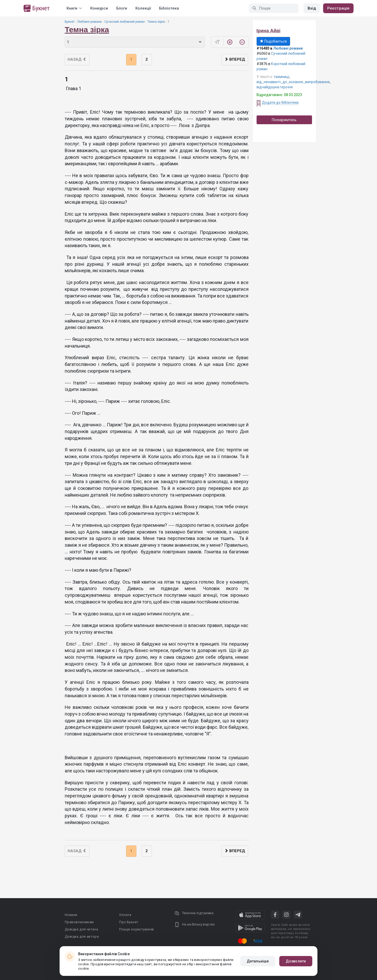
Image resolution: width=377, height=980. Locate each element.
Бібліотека (169, 8)
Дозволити (296, 961)
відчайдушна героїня (275, 87)
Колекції (143, 8)
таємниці (281, 77)
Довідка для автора (82, 936)
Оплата (125, 915)
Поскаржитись (284, 120)
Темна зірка (156, 22)
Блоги (122, 8)
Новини (71, 915)
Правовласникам (79, 922)
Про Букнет (129, 922)
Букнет (70, 22)
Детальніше (258, 961)
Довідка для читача (81, 929)
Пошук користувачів (136, 929)
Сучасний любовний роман (125, 22)
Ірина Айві (269, 31)
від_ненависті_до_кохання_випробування (293, 82)
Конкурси (99, 8)
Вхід (312, 8)
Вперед (235, 59)
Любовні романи (89, 22)
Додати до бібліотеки (280, 103)
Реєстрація (338, 8)
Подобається (273, 41)
